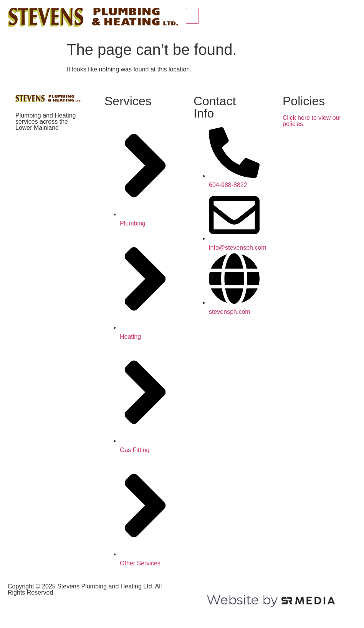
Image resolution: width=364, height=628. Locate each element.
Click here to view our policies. (312, 121)
